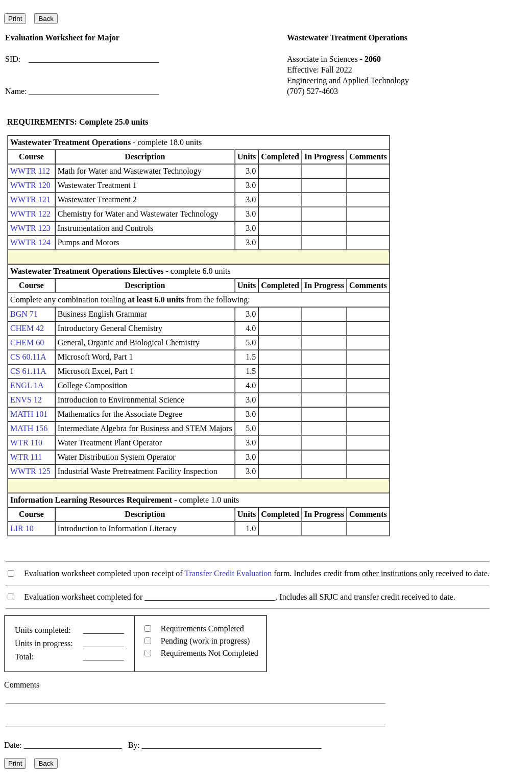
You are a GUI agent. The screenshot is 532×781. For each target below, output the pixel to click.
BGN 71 (24, 314)
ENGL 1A (27, 385)
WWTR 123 (30, 228)
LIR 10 (22, 528)
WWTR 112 (30, 171)
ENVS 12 (26, 400)
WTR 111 (26, 457)
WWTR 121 (30, 199)
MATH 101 (29, 414)
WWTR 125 (30, 471)
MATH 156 (29, 428)
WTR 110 (26, 443)
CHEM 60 (27, 342)
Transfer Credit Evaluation (228, 573)
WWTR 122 (30, 214)
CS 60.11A (28, 357)
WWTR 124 (30, 242)
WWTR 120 (30, 185)
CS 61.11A (28, 371)
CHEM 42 (27, 328)
